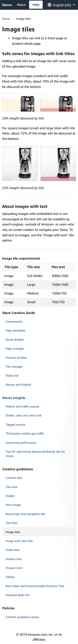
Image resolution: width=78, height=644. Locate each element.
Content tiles (14, 478)
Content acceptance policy (22, 617)
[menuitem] (59, 5)
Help (36, 5)
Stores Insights (14, 398)
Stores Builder (15, 339)
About (21, 5)
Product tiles (14, 559)
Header (10, 496)
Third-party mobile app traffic (25, 433)
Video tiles (12, 550)
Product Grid (14, 568)
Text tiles (11, 523)
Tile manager (14, 366)
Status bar (12, 375)
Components (14, 321)
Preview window (16, 358)
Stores (7, 5)
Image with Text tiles (19, 541)
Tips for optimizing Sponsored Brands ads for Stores (35, 454)
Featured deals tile (17, 595)
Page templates (16, 330)
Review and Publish (18, 385)
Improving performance (21, 443)
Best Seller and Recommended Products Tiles (35, 586)
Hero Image (13, 505)
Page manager (15, 348)
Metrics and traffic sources (22, 406)
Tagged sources (15, 424)
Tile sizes (12, 487)
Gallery (10, 577)
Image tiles (13, 532)
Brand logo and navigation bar (25, 514)
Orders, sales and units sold (23, 415)
